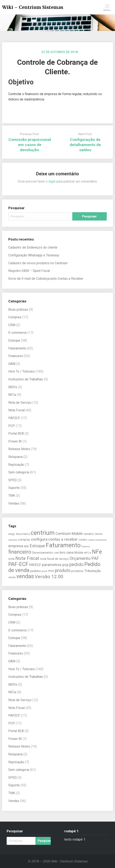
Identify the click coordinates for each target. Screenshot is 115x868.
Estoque (14, 340)
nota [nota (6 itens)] (11, 559)
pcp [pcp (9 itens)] (65, 565)
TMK (12, 496)
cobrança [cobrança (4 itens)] (13, 540)
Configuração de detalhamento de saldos (85, 145)
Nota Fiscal (16, 410)
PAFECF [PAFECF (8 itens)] (35, 565)
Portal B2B (16, 433)
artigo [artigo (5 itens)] (12, 534)
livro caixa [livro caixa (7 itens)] (67, 553)
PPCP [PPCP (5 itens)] (51, 571)
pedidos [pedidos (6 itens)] (36, 571)
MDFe (13, 387)
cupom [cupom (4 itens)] (91, 540)
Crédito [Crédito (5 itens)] (83, 540)
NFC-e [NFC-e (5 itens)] (88, 553)
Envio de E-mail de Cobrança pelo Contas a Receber (46, 279)
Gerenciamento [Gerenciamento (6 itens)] (42, 553)
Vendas (14, 503)
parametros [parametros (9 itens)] (52, 565)
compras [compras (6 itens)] (24, 540)
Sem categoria (19, 472)
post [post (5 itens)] (44, 571)
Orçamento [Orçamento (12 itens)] (80, 558)
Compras (15, 317)
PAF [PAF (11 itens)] (95, 558)
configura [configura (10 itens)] (39, 539)
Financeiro (16, 356)
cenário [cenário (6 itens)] (89, 534)
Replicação (16, 465)
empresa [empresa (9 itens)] (16, 546)
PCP (12, 426)
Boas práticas (18, 310)
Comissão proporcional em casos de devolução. (30, 145)
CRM (12, 325)
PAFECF (14, 418)
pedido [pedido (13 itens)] (76, 564)
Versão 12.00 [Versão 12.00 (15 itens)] (49, 577)
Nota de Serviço (20, 403)
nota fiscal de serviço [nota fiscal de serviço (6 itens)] (54, 559)
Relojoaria (15, 457)
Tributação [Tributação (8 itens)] (93, 571)
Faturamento (17, 348)
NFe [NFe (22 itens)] (97, 552)
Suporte (14, 488)
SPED (13, 480)
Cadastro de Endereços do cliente (33, 247)
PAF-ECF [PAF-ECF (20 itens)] (18, 564)
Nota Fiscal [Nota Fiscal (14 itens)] (27, 558)
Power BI (15, 441)
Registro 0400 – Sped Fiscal (29, 271)
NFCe (12, 395)
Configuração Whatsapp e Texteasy (34, 255)
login (52, 181)
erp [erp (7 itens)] (26, 546)
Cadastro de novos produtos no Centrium (38, 263)
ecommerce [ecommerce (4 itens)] (101, 540)
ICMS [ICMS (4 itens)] (56, 553)
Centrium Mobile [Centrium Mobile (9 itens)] (69, 534)
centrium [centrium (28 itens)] (43, 533)
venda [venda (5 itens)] (12, 577)
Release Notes (19, 449)
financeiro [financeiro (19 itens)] (20, 552)
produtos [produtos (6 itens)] (77, 571)
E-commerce (18, 333)
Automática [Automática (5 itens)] (23, 534)
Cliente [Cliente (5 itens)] (99, 534)
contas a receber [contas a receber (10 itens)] (63, 539)
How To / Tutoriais (22, 371)
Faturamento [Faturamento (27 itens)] (63, 545)
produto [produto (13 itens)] (63, 570)
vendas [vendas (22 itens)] (25, 576)
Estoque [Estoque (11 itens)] (37, 546)
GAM (12, 364)
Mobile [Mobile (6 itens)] (79, 553)
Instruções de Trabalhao (26, 379)
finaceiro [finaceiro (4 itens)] (86, 547)
